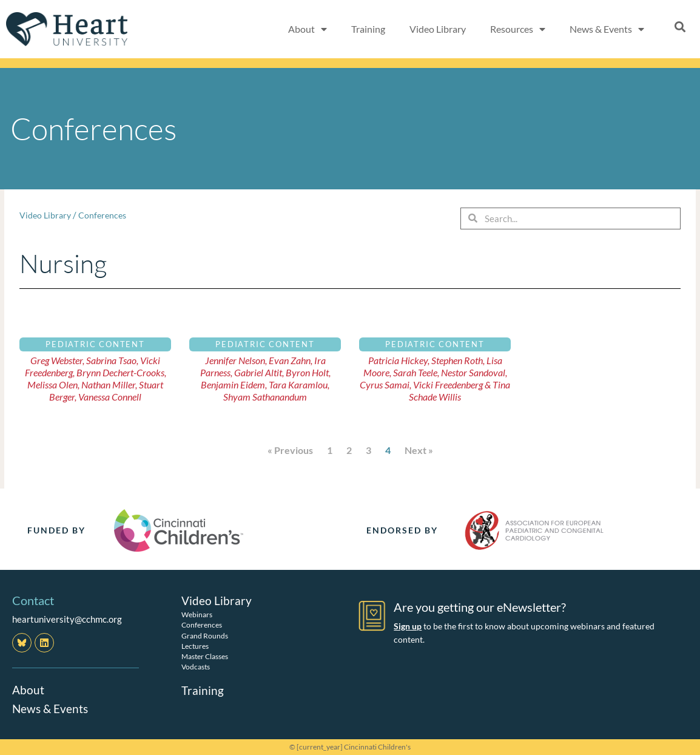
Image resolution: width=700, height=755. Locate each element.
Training (368, 29)
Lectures (195, 645)
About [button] (308, 29)
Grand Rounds (205, 635)
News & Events (52, 708)
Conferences (106, 215)
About (29, 689)
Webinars (197, 614)
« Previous (290, 450)
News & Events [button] (607, 29)
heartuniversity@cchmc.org (67, 619)
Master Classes (205, 656)
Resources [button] (518, 29)
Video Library (438, 29)
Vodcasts (196, 666)
